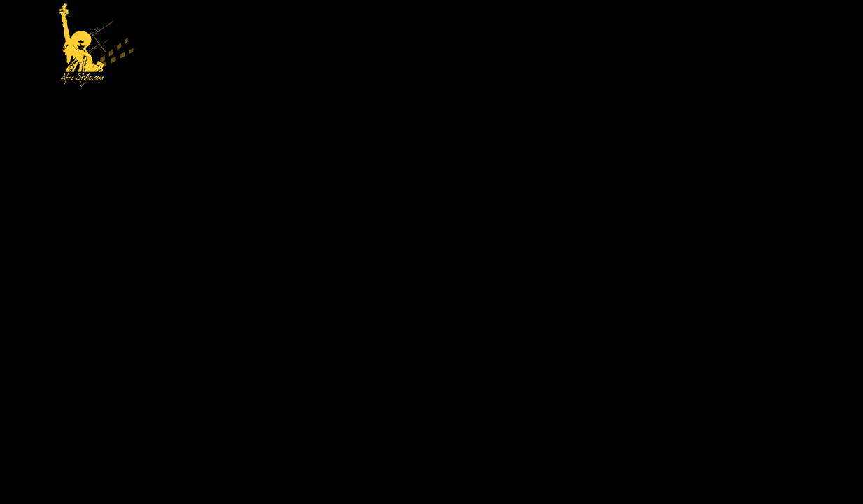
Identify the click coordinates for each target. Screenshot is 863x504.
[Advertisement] (478, 46)
